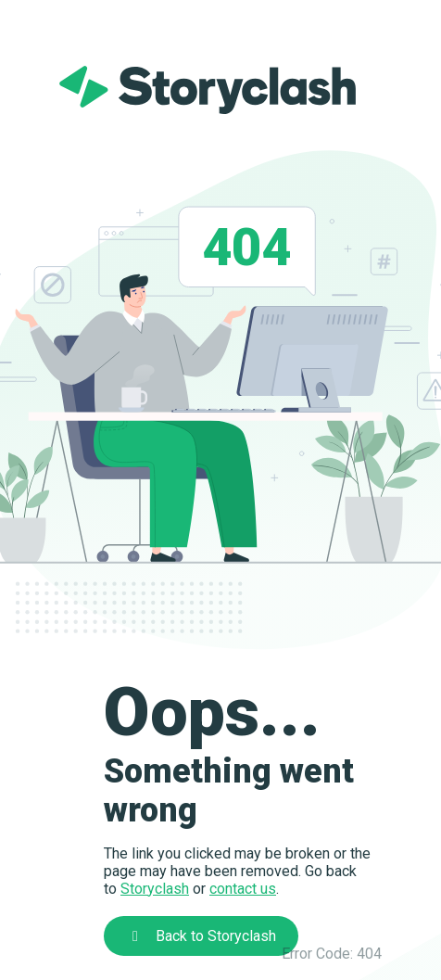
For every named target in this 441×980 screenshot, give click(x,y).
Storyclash (155, 889)
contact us (243, 889)
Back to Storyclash (201, 936)
